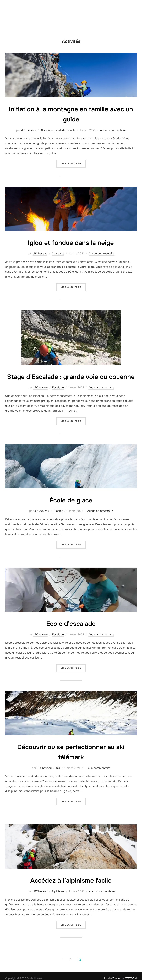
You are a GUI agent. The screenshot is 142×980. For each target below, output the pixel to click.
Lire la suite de (73, 163)
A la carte (58, 253)
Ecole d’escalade (71, 634)
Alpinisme (47, 130)
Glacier (58, 521)
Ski (58, 778)
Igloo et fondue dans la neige (71, 242)
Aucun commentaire (113, 130)
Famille (71, 130)
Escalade (60, 130)
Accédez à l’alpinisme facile (71, 890)
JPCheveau (29, 130)
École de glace (71, 510)
